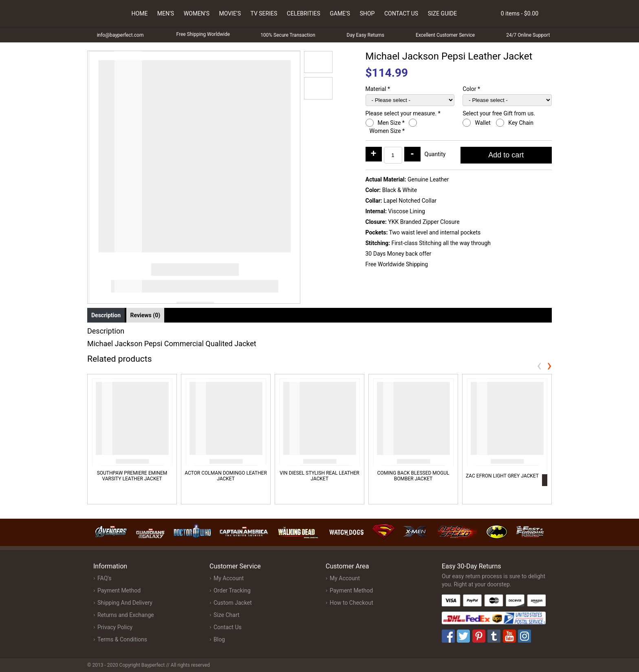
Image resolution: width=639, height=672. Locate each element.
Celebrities (304, 13)
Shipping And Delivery (125, 603)
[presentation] (539, 365)
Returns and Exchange (126, 615)
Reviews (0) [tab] (145, 315)
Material (378, 89)
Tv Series (264, 13)
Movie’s (230, 13)
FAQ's (104, 578)
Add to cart (506, 155)
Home (140, 13)
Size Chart (227, 615)
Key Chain (521, 123)
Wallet (483, 123)
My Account (229, 578)
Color (471, 89)
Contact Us (401, 13)
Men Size (391, 123)
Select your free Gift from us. (499, 113)
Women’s (197, 13)
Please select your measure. (403, 113)
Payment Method (119, 590)
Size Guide (443, 13)
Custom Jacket (233, 603)
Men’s (166, 13)
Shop (367, 13)
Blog (219, 639)
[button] (318, 62)
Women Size (387, 131)
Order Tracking (232, 590)
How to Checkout (351, 603)
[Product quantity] (393, 155)
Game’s (340, 13)
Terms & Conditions (122, 639)
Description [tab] (106, 315)
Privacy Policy (115, 627)
